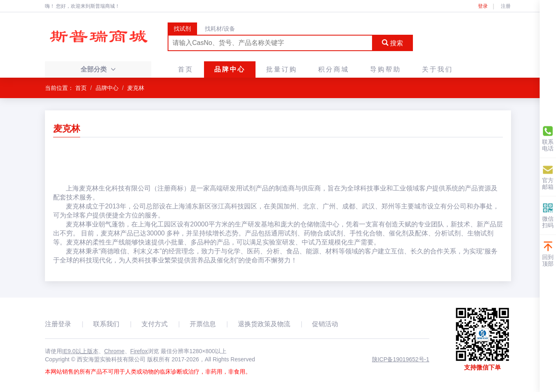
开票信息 (203, 324)
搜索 (392, 43)
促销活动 (325, 324)
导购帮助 (386, 69)
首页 (186, 69)
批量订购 (282, 69)
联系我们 (106, 324)
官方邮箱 (548, 177)
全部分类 (98, 69)
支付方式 (155, 324)
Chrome (114, 351)
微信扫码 (548, 215)
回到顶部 (548, 254)
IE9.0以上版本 (80, 351)
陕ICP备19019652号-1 (401, 359)
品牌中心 (230, 69)
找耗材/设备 (220, 29)
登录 (483, 6)
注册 (506, 6)
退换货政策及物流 (264, 324)
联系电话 (548, 138)
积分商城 (334, 69)
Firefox (139, 351)
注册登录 (58, 324)
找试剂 (182, 29)
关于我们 (437, 69)
